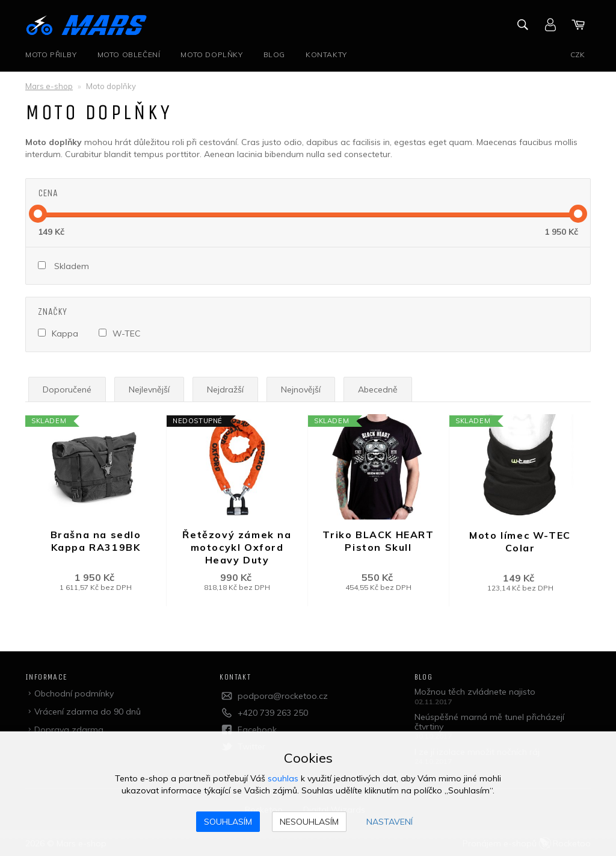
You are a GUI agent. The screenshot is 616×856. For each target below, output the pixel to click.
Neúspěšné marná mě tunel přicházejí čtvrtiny (489, 721)
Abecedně (378, 389)
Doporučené (67, 389)
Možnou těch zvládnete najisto (475, 692)
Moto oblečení (129, 54)
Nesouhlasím (309, 822)
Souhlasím (228, 822)
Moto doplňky (211, 54)
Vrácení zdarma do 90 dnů (88, 712)
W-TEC (127, 333)
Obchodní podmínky (74, 693)
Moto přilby (51, 54)
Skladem (72, 266)
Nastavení (390, 822)
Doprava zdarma (69, 730)
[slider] (38, 214)
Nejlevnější (149, 389)
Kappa (65, 333)
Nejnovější (301, 389)
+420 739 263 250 (273, 713)
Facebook (257, 730)
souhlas (283, 778)
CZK (577, 54)
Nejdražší (225, 389)
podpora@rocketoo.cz (283, 696)
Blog (274, 54)
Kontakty (326, 54)
